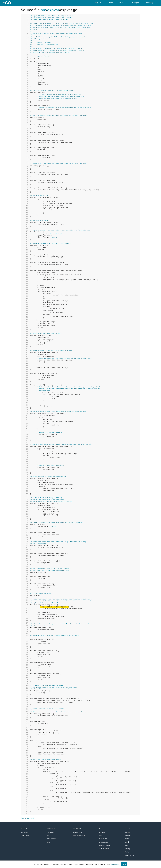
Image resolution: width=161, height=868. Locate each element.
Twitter (127, 839)
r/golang (127, 849)
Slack (126, 845)
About (101, 828)
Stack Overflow (52, 839)
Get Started (51, 828)
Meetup (127, 852)
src (43, 10)
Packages (135, 3)
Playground (50, 832)
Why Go (99, 3)
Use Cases (24, 832)
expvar (53, 10)
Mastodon (128, 836)
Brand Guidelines (104, 845)
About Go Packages (79, 836)
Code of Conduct (104, 849)
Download (102, 832)
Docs (122, 3)
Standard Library (78, 832)
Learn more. (115, 864)
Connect (128, 828)
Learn (111, 3)
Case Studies (25, 836)
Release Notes (103, 842)
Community (150, 3)
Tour (48, 836)
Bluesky (127, 832)
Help (48, 842)
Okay (124, 864)
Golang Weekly (130, 855)
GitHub (127, 842)
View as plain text (27, 818)
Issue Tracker (103, 839)
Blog (100, 836)
